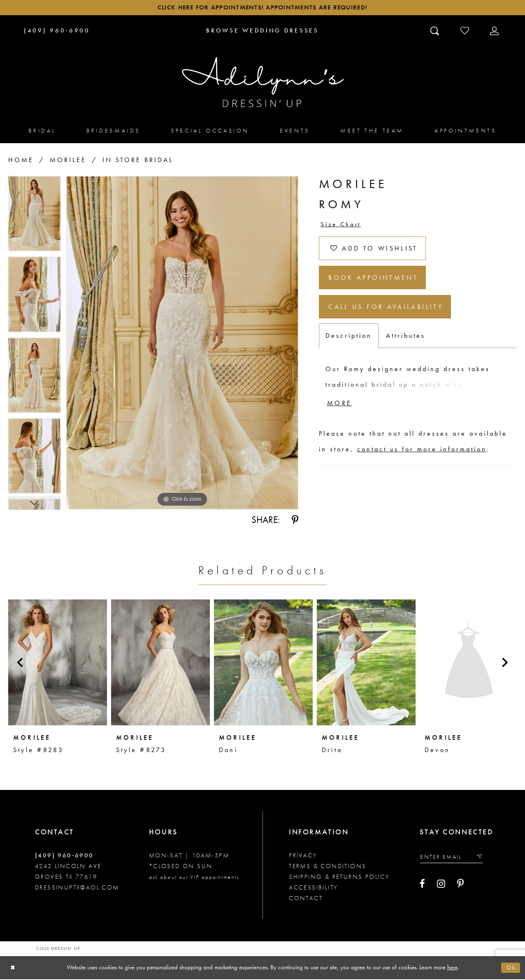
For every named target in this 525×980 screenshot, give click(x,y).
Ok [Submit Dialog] (511, 968)
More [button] (341, 415)
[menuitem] (42, 132)
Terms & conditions (328, 867)
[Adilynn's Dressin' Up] (262, 84)
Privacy (303, 857)
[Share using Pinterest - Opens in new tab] (295, 521)
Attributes (406, 346)
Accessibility (313, 889)
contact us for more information (422, 461)
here (452, 968)
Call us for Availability (392, 316)
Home (21, 161)
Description (349, 346)
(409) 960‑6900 (64, 857)
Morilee (68, 161)
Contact (306, 899)
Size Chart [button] (342, 226)
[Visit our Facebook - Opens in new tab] (422, 886)
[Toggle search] (436, 32)
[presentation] (58, 664)
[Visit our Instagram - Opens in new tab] (441, 886)
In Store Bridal (138, 161)
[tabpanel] (34, 218)
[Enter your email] (454, 858)
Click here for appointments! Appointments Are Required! (262, 8)
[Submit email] (484, 858)
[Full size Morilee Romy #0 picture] (182, 344)
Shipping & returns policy (339, 878)
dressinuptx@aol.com (77, 889)
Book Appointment (379, 284)
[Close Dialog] (13, 969)
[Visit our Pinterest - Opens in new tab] (460, 886)
